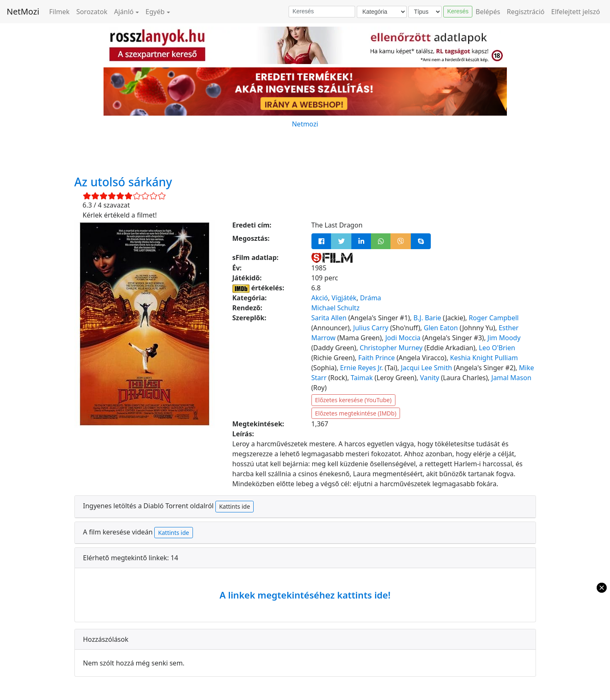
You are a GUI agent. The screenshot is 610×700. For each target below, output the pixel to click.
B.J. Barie (427, 318)
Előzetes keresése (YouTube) (353, 400)
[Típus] (425, 12)
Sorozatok (92, 12)
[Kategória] (382, 12)
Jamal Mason (511, 378)
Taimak (362, 378)
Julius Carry (371, 328)
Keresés (458, 11)
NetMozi (23, 11)
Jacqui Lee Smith (426, 368)
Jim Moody (504, 338)
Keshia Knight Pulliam (484, 358)
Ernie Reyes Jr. (362, 368)
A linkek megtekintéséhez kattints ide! (305, 595)
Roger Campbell (494, 318)
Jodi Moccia (403, 338)
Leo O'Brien (497, 348)
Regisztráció (526, 12)
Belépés (488, 12)
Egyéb (155, 12)
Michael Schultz (336, 308)
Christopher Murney (391, 348)
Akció (320, 298)
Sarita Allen (329, 318)
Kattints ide (235, 506)
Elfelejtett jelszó (576, 12)
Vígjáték (344, 298)
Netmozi (305, 124)
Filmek (59, 12)
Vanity (430, 378)
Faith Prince (376, 358)
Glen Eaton (441, 328)
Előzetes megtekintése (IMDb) (356, 413)
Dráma (371, 298)
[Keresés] (322, 12)
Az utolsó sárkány (123, 182)
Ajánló (124, 12)
